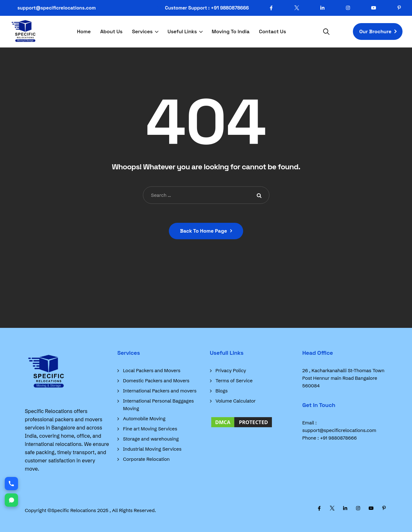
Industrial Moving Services (152, 449)
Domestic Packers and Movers (156, 381)
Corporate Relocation (146, 459)
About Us (111, 31)
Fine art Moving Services (150, 429)
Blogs (222, 391)
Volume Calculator (236, 401)
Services (142, 31)
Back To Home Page (203, 231)
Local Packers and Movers (152, 370)
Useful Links (182, 31)
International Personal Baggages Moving (158, 405)
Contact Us (273, 31)
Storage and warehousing (151, 439)
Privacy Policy (231, 370)
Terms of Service (234, 381)
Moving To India (231, 31)
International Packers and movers (160, 391)
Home (84, 31)
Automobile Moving (144, 419)
